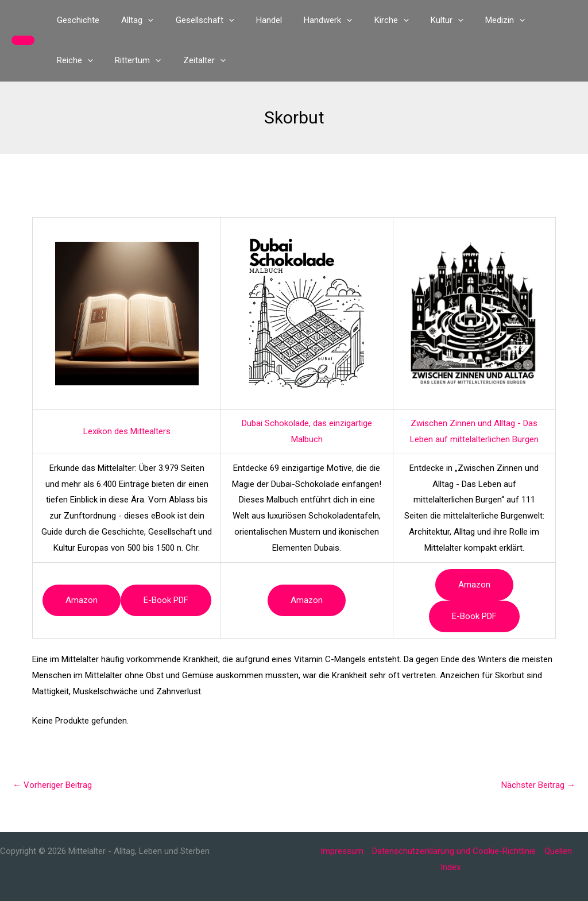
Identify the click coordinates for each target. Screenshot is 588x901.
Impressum (342, 851)
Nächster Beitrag (538, 785)
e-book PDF (166, 600)
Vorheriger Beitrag (52, 785)
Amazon (82, 600)
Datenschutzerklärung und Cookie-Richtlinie (454, 851)
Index (450, 867)
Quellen (558, 851)
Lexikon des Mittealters (127, 431)
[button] (23, 40)
